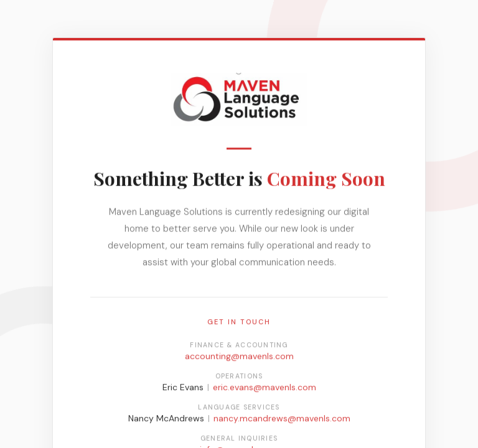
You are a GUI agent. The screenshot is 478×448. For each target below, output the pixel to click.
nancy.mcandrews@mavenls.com (282, 419)
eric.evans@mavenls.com (265, 388)
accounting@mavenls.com (239, 357)
